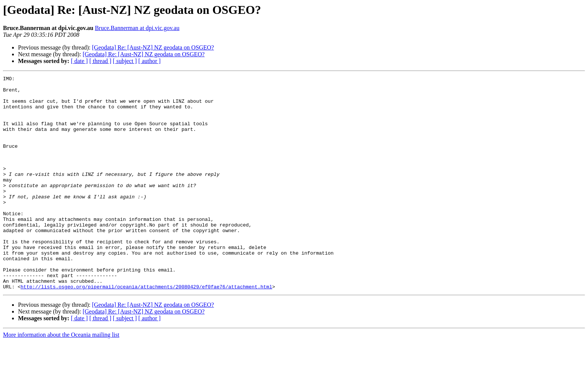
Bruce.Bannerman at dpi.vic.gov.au (137, 28)
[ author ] (150, 61)
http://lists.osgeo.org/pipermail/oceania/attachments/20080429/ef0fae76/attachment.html (146, 329)
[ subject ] (125, 61)
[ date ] (79, 61)
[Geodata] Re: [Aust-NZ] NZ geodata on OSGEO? (153, 47)
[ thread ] (100, 61)
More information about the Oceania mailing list (61, 377)
